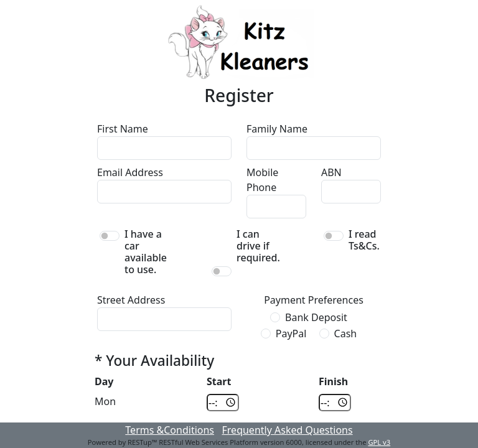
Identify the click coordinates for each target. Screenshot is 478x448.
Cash (346, 334)
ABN (331, 172)
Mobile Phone (262, 180)
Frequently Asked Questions (288, 430)
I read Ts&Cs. (364, 240)
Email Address (130, 172)
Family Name (277, 129)
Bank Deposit (316, 317)
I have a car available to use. (146, 252)
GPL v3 (379, 442)
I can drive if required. (258, 246)
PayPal (291, 334)
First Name (123, 129)
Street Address (131, 300)
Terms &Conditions (170, 430)
